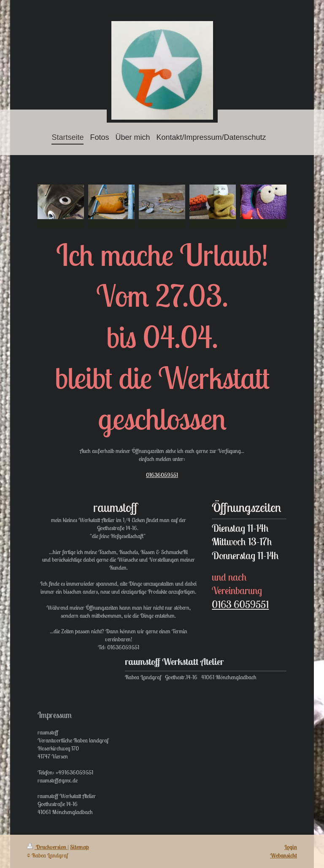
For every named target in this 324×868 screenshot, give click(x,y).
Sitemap (80, 847)
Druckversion (47, 847)
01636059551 (162, 475)
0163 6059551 (240, 604)
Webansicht (283, 855)
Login (291, 847)
